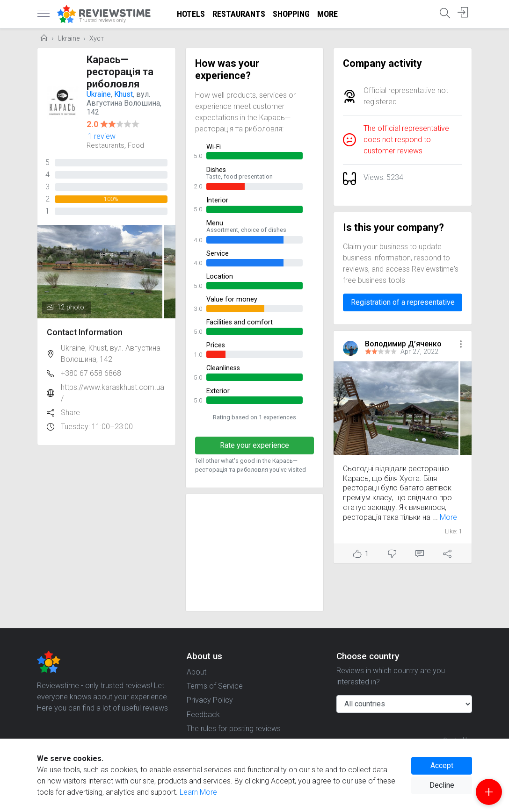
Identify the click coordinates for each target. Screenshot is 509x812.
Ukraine (69, 39)
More (327, 14)
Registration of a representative (403, 302)
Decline (442, 785)
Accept (442, 765)
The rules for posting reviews (234, 729)
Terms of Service (215, 686)
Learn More (198, 792)
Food (136, 145)
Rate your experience (254, 445)
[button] (461, 345)
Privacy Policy (210, 700)
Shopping (291, 14)
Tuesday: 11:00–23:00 (97, 427)
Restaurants (239, 14)
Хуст (97, 39)
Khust (124, 94)
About (196, 672)
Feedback (203, 715)
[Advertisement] (255, 553)
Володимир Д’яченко (403, 344)
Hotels (191, 14)
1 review (102, 136)
